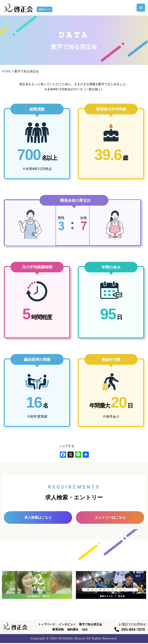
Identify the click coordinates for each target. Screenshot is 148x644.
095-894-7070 (133, 630)
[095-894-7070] (117, 630)
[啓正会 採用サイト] (29, 8)
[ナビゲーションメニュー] (141, 8)
